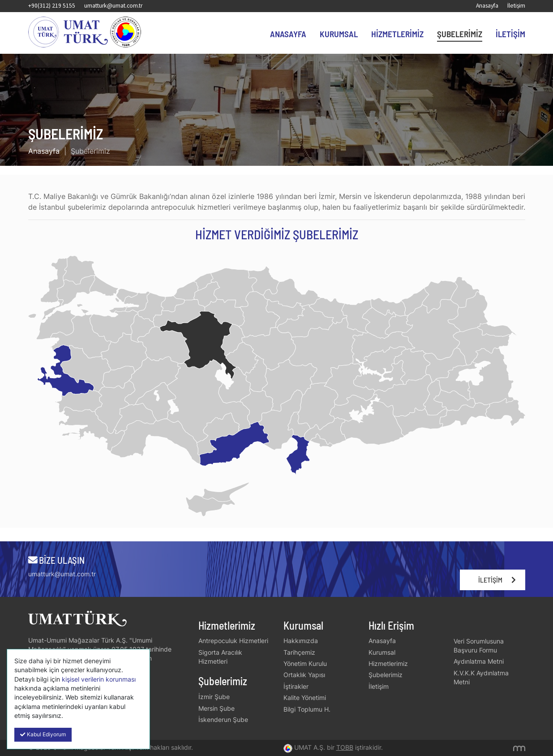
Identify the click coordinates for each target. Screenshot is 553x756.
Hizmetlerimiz (397, 34)
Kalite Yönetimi (305, 698)
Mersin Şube (216, 708)
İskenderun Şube (223, 720)
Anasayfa (487, 6)
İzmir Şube (214, 697)
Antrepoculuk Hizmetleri (233, 641)
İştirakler (296, 687)
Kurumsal (339, 34)
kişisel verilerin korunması (99, 679)
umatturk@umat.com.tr (113, 6)
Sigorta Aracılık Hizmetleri (220, 657)
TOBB (345, 747)
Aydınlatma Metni (479, 661)
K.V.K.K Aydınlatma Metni (481, 678)
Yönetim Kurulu (305, 664)
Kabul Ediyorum (43, 734)
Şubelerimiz (460, 34)
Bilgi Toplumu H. (307, 709)
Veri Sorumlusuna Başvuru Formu (479, 646)
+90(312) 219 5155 (52, 6)
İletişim (516, 6)
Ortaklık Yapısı (304, 675)
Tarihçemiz (299, 652)
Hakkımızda (301, 641)
